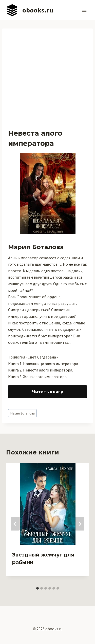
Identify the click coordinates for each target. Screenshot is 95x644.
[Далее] (80, 524)
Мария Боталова (23, 413)
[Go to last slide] (15, 524)
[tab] (37, 588)
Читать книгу (48, 391)
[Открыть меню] (84, 10)
